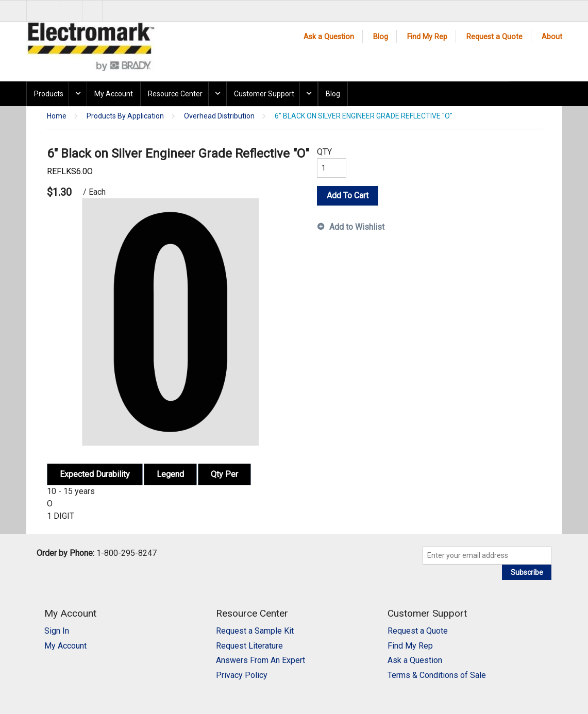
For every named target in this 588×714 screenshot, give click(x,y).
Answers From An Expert (261, 660)
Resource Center (175, 94)
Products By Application (125, 116)
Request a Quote (494, 37)
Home (57, 116)
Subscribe (527, 572)
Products (49, 94)
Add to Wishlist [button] (357, 227)
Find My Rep (427, 37)
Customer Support (264, 94)
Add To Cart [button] (348, 195)
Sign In (57, 631)
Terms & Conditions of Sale (437, 675)
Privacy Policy (242, 675)
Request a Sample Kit (255, 631)
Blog (381, 37)
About (552, 37)
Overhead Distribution (219, 116)
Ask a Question (329, 37)
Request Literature (249, 646)
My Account (114, 94)
